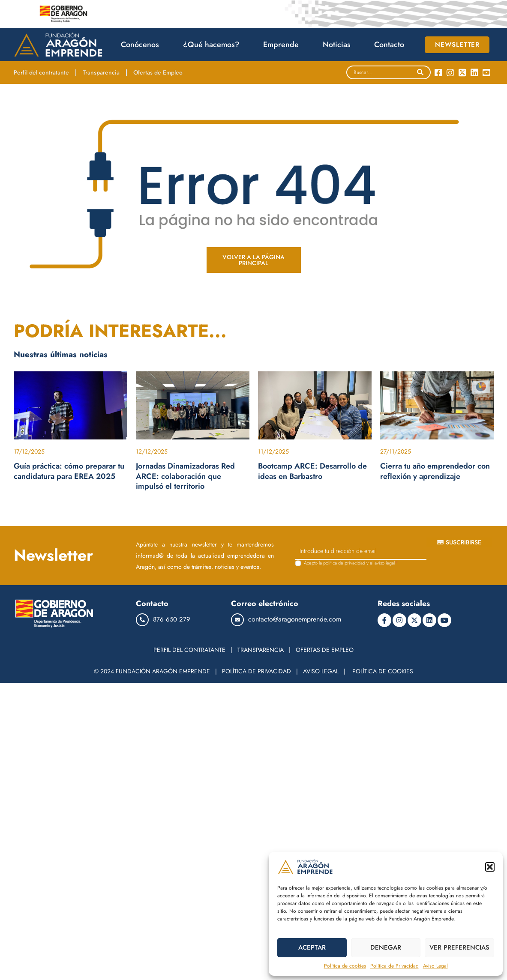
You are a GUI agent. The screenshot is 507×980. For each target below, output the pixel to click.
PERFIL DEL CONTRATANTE (189, 650)
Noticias (339, 45)
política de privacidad (344, 563)
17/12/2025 (29, 451)
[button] (490, 867)
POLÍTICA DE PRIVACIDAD (256, 671)
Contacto (389, 45)
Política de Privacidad (394, 966)
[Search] (420, 72)
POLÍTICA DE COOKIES (383, 671)
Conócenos (142, 45)
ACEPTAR (312, 947)
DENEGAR (386, 947)
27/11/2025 (396, 451)
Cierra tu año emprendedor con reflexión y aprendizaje (435, 471)
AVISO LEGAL (321, 671)
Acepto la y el (351, 563)
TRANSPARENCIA (261, 650)
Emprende (283, 45)
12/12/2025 (152, 451)
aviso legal (385, 563)
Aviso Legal (435, 966)
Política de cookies (345, 966)
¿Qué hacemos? (213, 45)
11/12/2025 (273, 451)
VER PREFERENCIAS (459, 947)
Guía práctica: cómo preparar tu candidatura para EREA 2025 (69, 471)
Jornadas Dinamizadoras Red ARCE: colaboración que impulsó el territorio (185, 476)
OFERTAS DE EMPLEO (325, 650)
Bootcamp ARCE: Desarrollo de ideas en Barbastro (312, 471)
